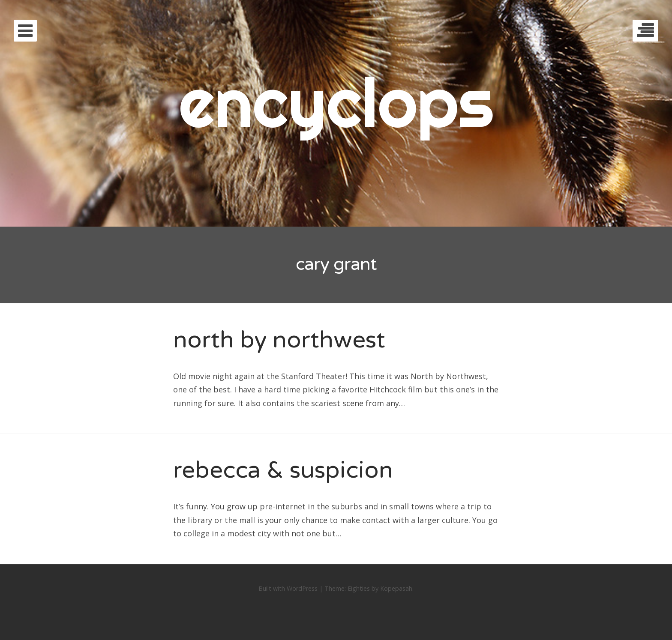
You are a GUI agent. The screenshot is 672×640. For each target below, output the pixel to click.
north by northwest (279, 340)
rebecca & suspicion (283, 470)
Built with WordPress (288, 588)
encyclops (336, 102)
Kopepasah (396, 588)
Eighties (359, 588)
